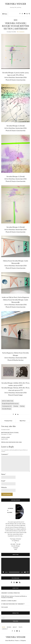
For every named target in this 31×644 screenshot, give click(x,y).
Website (4, 487)
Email (3, 481)
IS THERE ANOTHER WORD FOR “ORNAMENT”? (13, 604)
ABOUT (15, 627)
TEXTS (20, 627)
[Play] (3, 572)
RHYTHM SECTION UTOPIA (10, 433)
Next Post (23, 421)
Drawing (16, 406)
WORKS (9, 627)
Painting (22, 406)
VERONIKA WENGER (15, 4)
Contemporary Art (7, 406)
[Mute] (25, 572)
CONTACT (5, 629)
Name (4, 474)
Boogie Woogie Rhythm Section (10, 403)
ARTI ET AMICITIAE (8, 401)
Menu (5, 14)
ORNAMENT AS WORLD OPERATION (10, 593)
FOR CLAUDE (5, 607)
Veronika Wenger (7, 409)
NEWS (16, 20)
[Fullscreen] (28, 572)
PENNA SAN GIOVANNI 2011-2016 (11, 442)
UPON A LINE (5, 437)
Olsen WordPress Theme (12, 640)
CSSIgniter (23, 640)
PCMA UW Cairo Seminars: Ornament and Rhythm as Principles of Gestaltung (14, 597)
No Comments (21, 32)
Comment (5, 454)
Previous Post (8, 421)
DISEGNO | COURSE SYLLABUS (9, 601)
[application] (15, 566)
